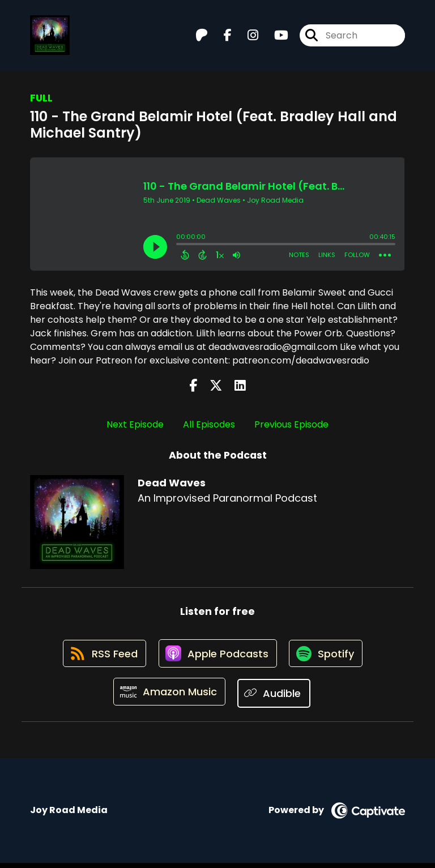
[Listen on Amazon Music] (169, 698)
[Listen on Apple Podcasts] (217, 657)
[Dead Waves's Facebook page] (221, 37)
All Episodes (209, 424)
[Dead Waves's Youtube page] (274, 37)
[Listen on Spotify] (328, 657)
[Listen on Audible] (276, 698)
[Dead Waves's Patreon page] (202, 37)
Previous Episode (291, 424)
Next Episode (135, 424)
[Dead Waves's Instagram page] (246, 37)
